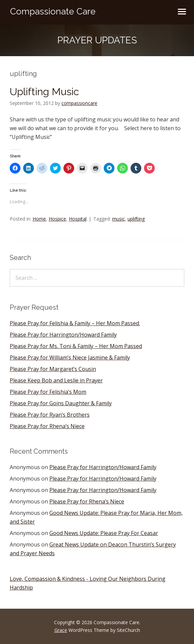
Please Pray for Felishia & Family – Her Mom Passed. (75, 323)
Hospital (78, 219)
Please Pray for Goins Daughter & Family (61, 403)
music (118, 219)
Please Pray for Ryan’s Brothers (50, 415)
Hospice (57, 219)
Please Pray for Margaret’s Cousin (53, 369)
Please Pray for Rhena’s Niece (47, 426)
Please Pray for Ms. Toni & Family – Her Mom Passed (76, 346)
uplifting (136, 219)
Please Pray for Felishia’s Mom (48, 392)
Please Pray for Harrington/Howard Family (63, 335)
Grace (61, 630)
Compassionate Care (53, 11)
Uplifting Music (44, 92)
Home (39, 219)
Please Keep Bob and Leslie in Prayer (56, 380)
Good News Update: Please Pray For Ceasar (104, 533)
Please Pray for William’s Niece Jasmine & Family (70, 357)
